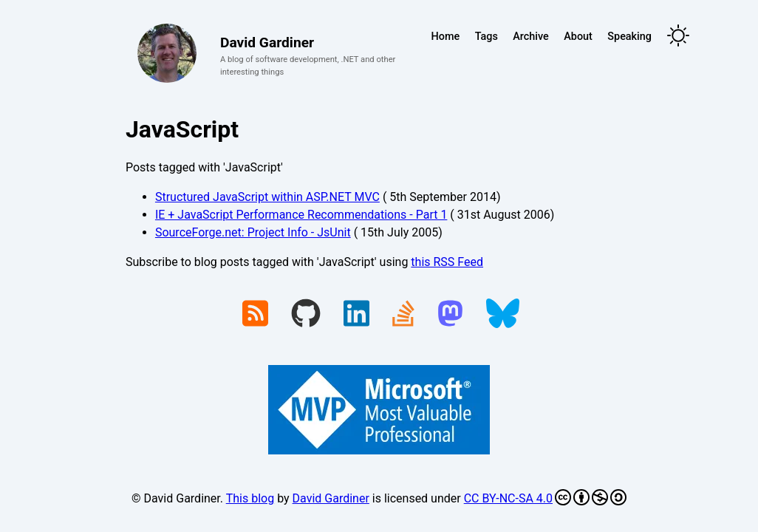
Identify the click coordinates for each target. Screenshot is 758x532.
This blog (250, 498)
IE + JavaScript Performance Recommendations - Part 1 (301, 215)
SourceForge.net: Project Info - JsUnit (253, 232)
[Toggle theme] (678, 37)
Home (446, 37)
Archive (530, 37)
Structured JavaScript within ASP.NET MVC (267, 197)
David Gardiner (331, 498)
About (578, 37)
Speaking (629, 37)
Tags (486, 37)
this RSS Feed (447, 262)
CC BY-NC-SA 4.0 (545, 497)
